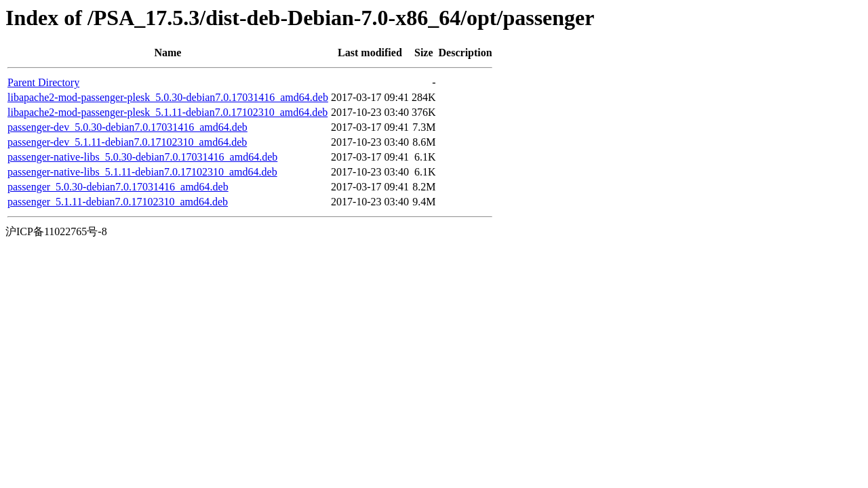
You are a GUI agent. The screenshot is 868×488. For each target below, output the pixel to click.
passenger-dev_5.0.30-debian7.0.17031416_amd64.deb (127, 127)
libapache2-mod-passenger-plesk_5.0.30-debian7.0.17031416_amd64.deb (168, 97)
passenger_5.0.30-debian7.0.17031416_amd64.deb (118, 187)
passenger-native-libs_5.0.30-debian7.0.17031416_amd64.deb (142, 157)
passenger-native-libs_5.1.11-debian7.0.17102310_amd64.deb (142, 172)
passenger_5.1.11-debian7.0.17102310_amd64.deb (118, 202)
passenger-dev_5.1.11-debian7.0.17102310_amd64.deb (127, 142)
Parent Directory (43, 82)
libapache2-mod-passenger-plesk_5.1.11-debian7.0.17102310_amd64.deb (167, 112)
